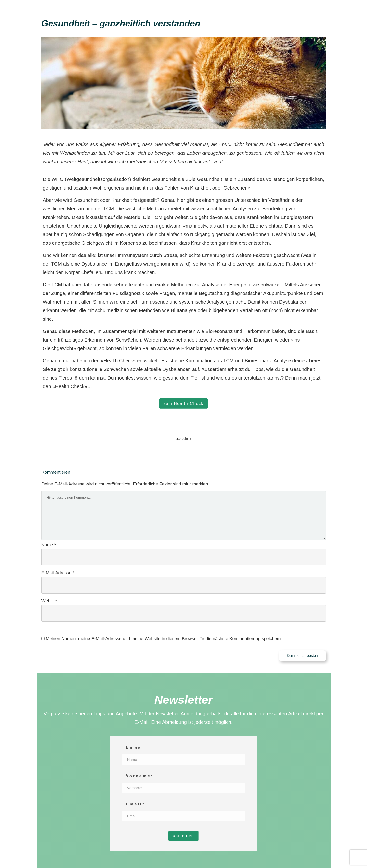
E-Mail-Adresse (58, 573)
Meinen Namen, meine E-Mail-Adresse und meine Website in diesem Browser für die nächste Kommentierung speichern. (164, 639)
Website (49, 601)
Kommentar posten (302, 656)
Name (49, 545)
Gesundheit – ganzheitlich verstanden (121, 23)
